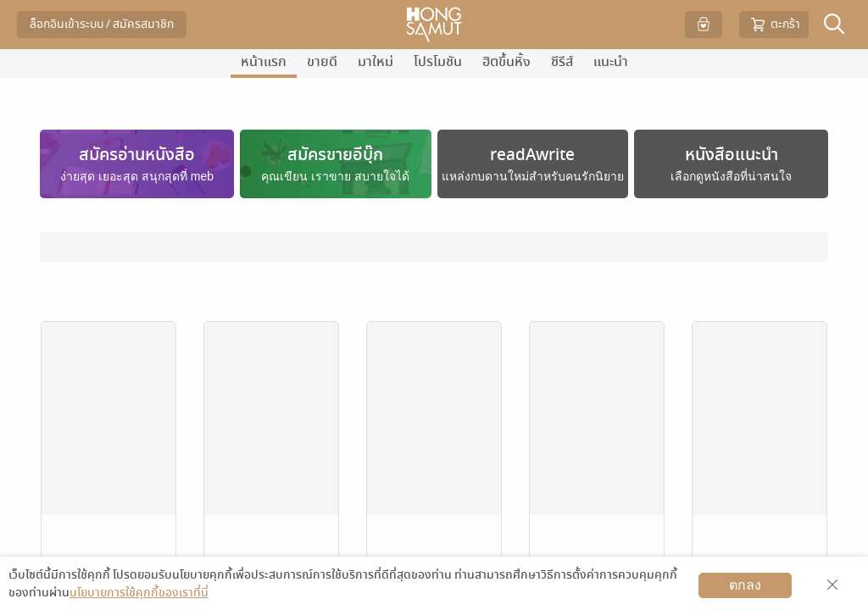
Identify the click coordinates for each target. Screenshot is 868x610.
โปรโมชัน (438, 62)
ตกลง (745, 585)
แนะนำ (611, 62)
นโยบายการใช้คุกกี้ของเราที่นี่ (139, 593)
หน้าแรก (264, 62)
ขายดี (322, 62)
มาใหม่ (376, 62)
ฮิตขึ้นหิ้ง (506, 62)
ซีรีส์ (562, 62)
